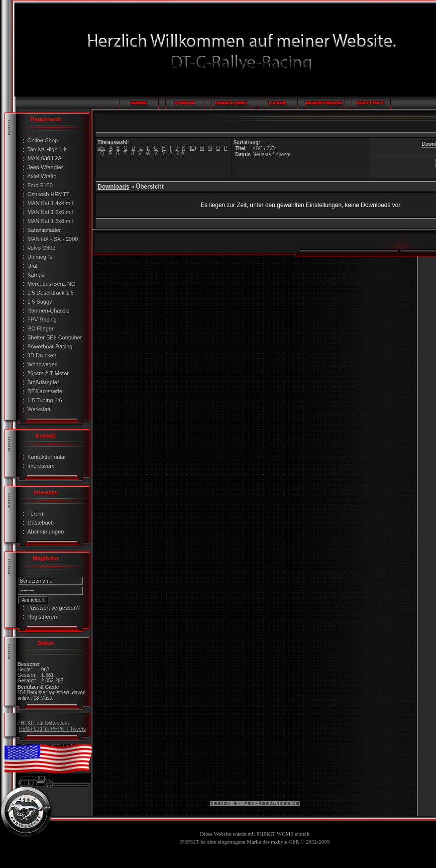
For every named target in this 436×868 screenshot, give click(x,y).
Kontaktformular (47, 457)
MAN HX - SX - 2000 (53, 239)
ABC (258, 149)
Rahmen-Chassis (48, 311)
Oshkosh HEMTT (48, 194)
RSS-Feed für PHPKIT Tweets (52, 729)
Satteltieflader (44, 230)
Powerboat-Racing (50, 346)
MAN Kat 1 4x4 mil (50, 203)
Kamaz (36, 275)
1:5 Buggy (40, 302)
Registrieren (42, 617)
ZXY (272, 149)
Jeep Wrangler (45, 167)
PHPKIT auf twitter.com (43, 722)
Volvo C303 (41, 248)
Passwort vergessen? (54, 608)
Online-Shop (43, 140)
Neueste (262, 155)
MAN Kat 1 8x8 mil (50, 221)
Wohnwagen (43, 364)
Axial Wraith (42, 176)
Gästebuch (41, 523)
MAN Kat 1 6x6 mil (50, 212)
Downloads (113, 187)
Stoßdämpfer (43, 382)
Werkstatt (39, 409)
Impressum (41, 466)
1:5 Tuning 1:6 (45, 400)
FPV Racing (42, 320)
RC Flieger (41, 328)
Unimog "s (40, 257)
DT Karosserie (45, 391)
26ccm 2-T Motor (48, 373)
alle (102, 148)
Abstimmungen (46, 532)
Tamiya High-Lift (47, 149)
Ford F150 (40, 185)
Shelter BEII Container (54, 337)
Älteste (283, 155)
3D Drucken (42, 355)
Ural (32, 266)
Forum (35, 514)
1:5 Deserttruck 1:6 (51, 293)
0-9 (180, 154)
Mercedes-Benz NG (52, 284)
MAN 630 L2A (44, 158)
